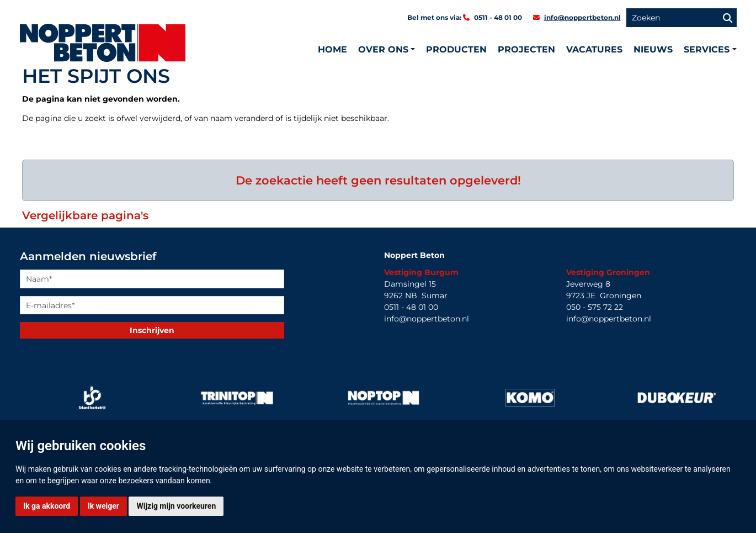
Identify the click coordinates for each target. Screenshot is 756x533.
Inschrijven (152, 330)
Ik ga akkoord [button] (47, 506)
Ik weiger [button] (103, 506)
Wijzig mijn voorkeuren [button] (176, 506)
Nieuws (653, 49)
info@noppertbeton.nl (582, 17)
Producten (456, 49)
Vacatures (594, 49)
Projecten (526, 49)
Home (332, 49)
